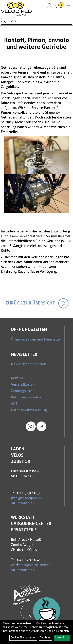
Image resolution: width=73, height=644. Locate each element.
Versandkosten (23, 384)
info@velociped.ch (26, 498)
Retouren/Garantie (26, 397)
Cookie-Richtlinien (58, 631)
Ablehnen (45, 638)
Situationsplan (23, 503)
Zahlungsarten (23, 391)
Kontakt (17, 378)
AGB (14, 404)
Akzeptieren (62, 638)
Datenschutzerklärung (29, 410)
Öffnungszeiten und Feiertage (35, 339)
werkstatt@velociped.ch (31, 565)
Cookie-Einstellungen (23, 638)
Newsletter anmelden (29, 364)
